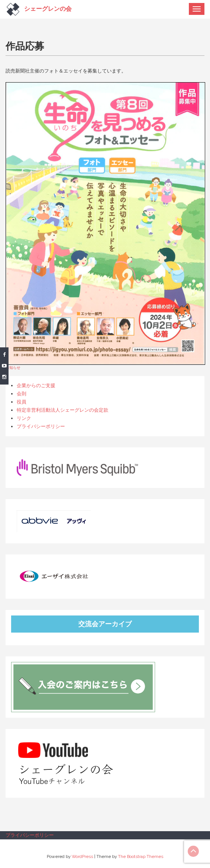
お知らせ (13, 367)
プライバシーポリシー (41, 426)
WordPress (82, 856)
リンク (24, 418)
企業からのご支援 (36, 385)
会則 (22, 394)
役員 (22, 402)
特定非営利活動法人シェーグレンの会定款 (63, 410)
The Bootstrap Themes (141, 856)
